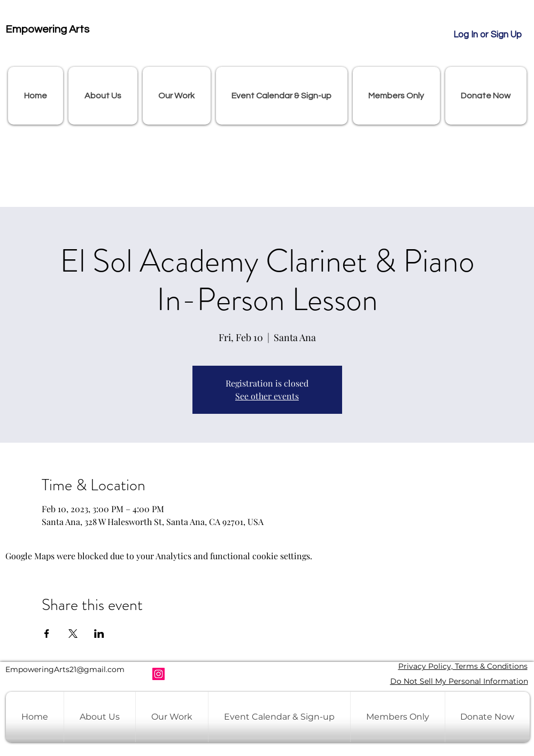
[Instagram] (158, 674)
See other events (267, 396)
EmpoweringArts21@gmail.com (65, 669)
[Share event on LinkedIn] (99, 634)
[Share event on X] (73, 634)
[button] (103, 96)
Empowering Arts (47, 29)
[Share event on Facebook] (47, 634)
